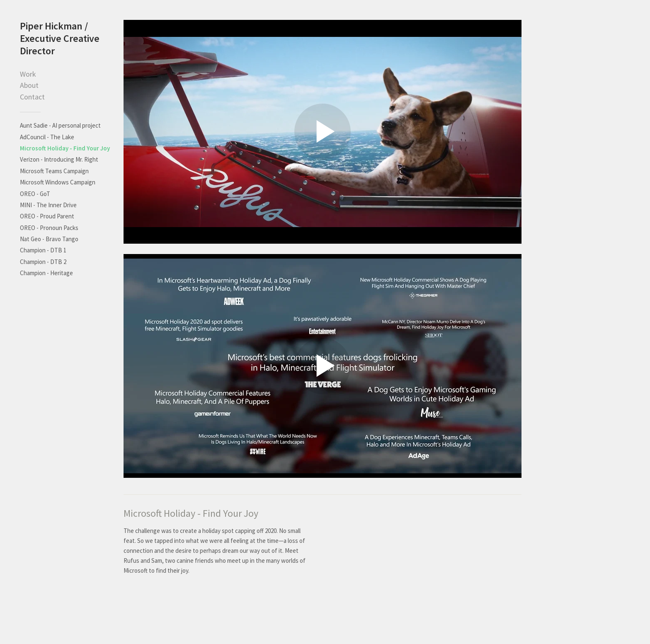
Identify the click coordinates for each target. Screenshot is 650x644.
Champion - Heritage (46, 273)
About (29, 85)
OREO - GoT (35, 194)
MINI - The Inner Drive (48, 205)
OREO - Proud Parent (47, 216)
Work (28, 74)
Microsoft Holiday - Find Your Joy (65, 148)
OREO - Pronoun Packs (49, 228)
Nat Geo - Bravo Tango (49, 239)
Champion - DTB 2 (43, 262)
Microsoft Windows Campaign (58, 182)
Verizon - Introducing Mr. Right (59, 159)
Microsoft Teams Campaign (54, 171)
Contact (32, 97)
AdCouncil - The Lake (47, 137)
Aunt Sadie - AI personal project (60, 125)
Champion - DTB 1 (43, 250)
